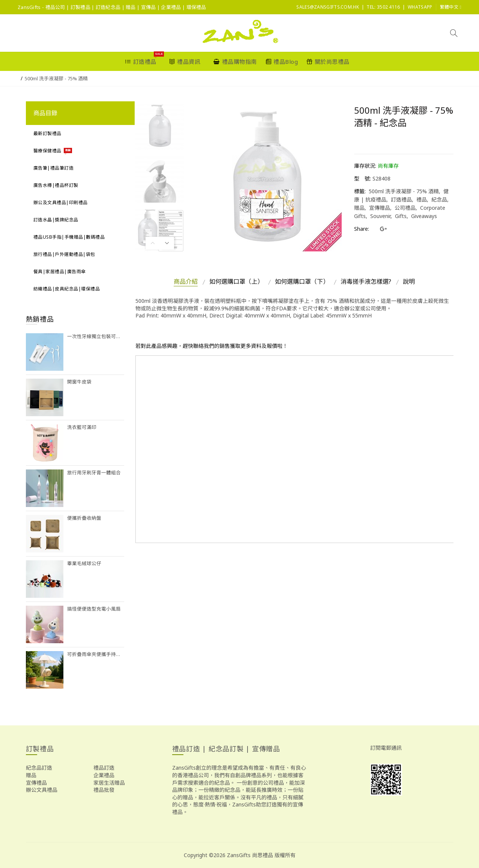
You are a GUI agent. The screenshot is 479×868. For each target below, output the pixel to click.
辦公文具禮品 (42, 790)
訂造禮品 (401, 199)
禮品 (422, 199)
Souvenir (380, 216)
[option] (160, 126)
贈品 (31, 775)
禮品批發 (104, 790)
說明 (409, 281)
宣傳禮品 (36, 783)
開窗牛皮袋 (79, 382)
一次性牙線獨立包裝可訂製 (96, 336)
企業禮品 (104, 775)
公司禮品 (405, 208)
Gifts (401, 216)
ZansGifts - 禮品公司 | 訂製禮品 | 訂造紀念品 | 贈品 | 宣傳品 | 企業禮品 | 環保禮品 (112, 7)
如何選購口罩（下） (302, 281)
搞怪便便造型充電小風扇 (94, 609)
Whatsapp (420, 7)
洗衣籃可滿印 (82, 427)
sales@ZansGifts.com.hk (328, 7)
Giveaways (424, 216)
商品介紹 (186, 281)
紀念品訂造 (39, 768)
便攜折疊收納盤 (84, 518)
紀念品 (439, 199)
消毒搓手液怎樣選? (366, 281)
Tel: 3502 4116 (383, 7)
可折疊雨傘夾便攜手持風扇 (96, 654)
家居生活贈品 (109, 783)
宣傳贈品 (380, 208)
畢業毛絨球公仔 (84, 563)
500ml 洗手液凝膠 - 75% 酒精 (56, 78)
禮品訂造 (104, 768)
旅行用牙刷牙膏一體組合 (94, 473)
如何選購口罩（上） (236, 281)
